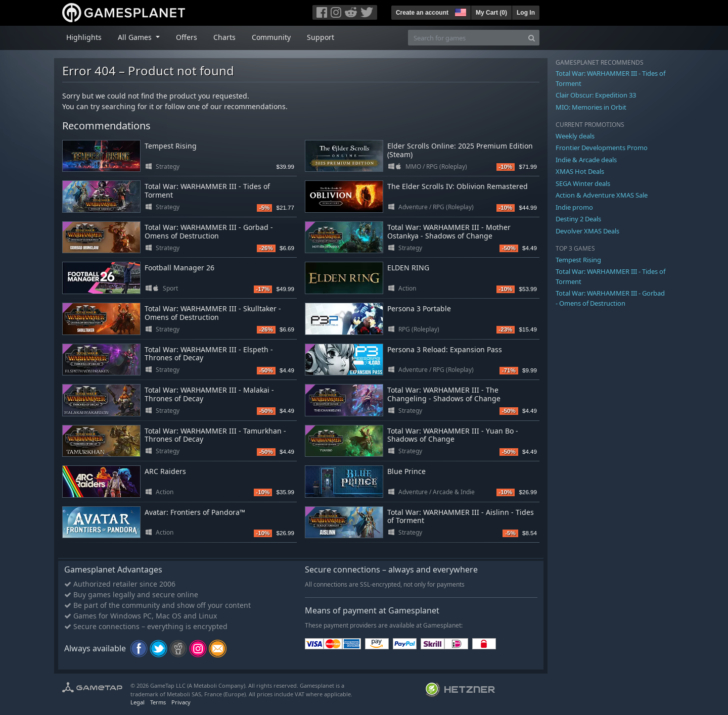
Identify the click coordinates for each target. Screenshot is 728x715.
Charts (224, 37)
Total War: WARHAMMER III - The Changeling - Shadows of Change (444, 394)
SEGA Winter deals (583, 183)
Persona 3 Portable (419, 308)
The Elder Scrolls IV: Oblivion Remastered (458, 186)
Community (271, 37)
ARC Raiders (165, 471)
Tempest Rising (171, 146)
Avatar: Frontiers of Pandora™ (195, 512)
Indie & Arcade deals (586, 160)
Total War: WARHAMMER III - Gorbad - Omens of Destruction (209, 231)
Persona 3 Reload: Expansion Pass (445, 349)
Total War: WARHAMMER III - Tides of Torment (207, 190)
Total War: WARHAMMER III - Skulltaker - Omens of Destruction (213, 313)
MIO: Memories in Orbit (591, 107)
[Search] (532, 38)
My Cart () (491, 13)
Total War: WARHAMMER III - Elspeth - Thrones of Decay (209, 354)
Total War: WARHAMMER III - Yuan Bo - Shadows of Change (453, 435)
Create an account (422, 13)
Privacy (181, 702)
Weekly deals (575, 136)
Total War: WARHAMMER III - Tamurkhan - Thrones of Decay (215, 435)
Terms (158, 702)
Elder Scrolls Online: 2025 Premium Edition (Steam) (460, 150)
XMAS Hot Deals (580, 171)
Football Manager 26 (179, 268)
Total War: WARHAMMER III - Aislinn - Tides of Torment (461, 516)
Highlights (84, 37)
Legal (138, 702)
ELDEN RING (408, 268)
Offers (187, 37)
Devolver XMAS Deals (587, 231)
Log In (526, 13)
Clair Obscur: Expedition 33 (596, 95)
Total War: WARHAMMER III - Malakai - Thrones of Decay (209, 394)
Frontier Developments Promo (602, 148)
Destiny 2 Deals (578, 219)
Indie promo (574, 207)
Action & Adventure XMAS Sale (602, 195)
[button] (460, 11)
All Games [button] (136, 37)
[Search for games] (466, 38)
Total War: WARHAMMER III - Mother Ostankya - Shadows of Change (449, 231)
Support (321, 37)
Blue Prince (406, 471)
